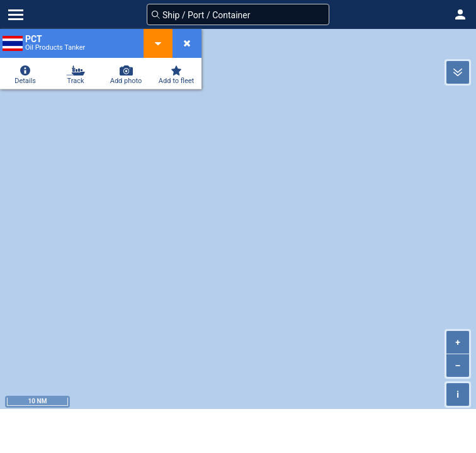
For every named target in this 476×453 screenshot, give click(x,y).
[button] (460, 14)
